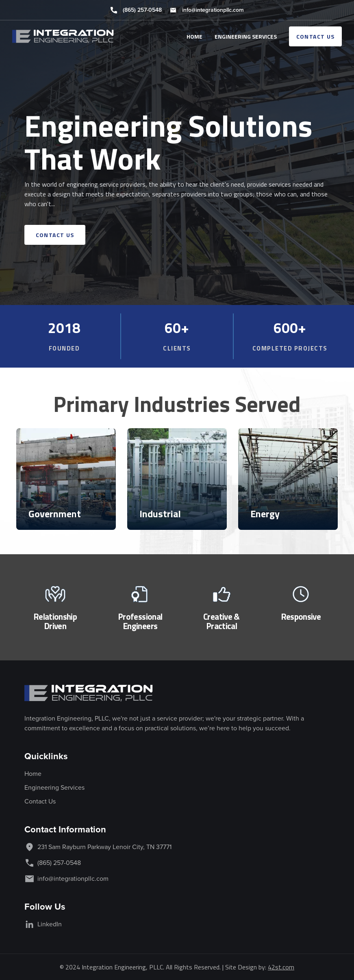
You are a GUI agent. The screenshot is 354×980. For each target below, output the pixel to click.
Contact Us (40, 801)
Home (33, 774)
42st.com (281, 967)
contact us (316, 36)
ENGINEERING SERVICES (246, 36)
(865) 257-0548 (142, 10)
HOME (194, 36)
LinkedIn (50, 924)
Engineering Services (54, 787)
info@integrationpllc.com (213, 10)
